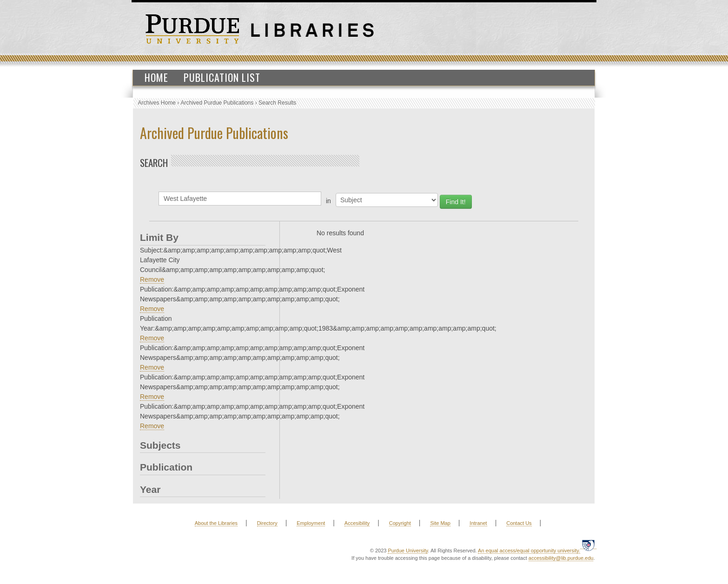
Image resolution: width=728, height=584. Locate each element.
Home (156, 77)
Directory (267, 523)
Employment (311, 523)
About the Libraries (216, 523)
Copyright (400, 523)
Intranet (478, 523)
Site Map (440, 523)
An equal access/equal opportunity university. (529, 551)
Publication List (222, 77)
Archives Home (157, 103)
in (328, 201)
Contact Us (519, 523)
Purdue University (408, 551)
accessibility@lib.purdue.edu (561, 558)
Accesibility (357, 523)
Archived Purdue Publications (217, 103)
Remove (152, 279)
